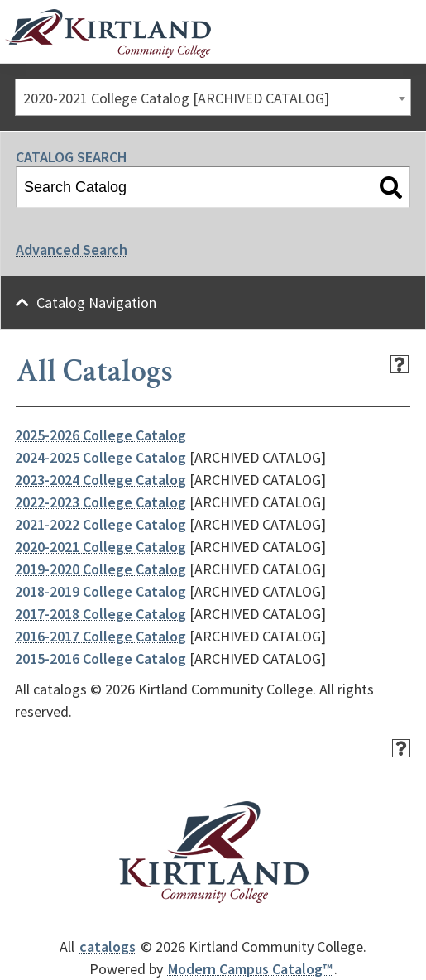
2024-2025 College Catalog (101, 457)
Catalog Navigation (96, 303)
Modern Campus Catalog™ (250, 969)
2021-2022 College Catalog (101, 524)
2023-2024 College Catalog (101, 480)
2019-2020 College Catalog (101, 569)
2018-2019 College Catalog (101, 591)
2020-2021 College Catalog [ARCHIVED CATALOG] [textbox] (176, 98)
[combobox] (213, 97)
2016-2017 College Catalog (101, 636)
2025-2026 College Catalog (101, 435)
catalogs (108, 946)
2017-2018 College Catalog (101, 614)
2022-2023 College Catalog (101, 502)
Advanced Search (72, 250)
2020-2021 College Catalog (101, 547)
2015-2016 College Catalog (101, 658)
